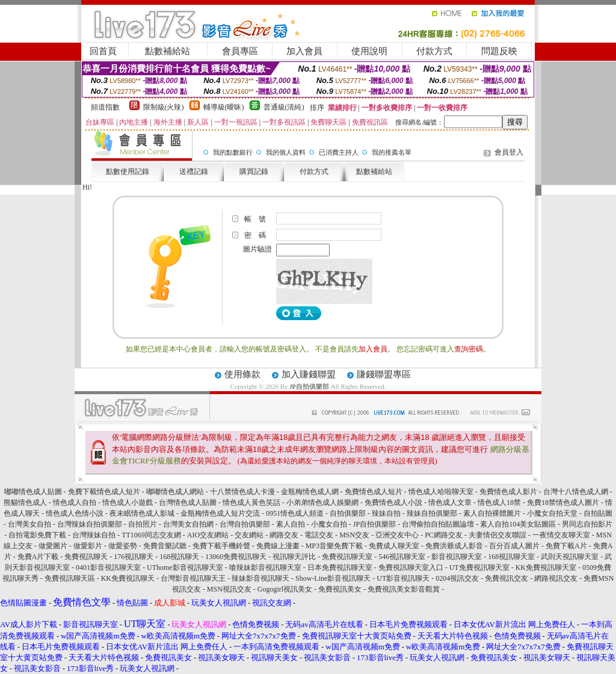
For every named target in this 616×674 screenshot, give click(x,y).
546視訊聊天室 (402, 557)
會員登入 (509, 152)
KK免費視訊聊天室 (546, 567)
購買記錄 (254, 172)
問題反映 (499, 51)
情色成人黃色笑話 (251, 502)
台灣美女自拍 (29, 524)
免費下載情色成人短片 (104, 492)
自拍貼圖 (598, 513)
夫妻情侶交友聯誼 (497, 535)
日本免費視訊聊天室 (340, 567)
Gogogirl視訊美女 (285, 589)
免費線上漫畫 (278, 546)
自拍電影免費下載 (37, 535)
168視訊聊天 (179, 557)
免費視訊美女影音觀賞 (404, 589)
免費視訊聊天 (86, 557)
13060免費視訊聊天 (236, 557)
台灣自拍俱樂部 (245, 524)
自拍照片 (143, 524)
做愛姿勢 (123, 546)
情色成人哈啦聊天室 (441, 492)
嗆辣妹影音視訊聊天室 (265, 567)
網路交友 (284, 535)
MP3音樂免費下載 (334, 546)
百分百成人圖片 (514, 546)
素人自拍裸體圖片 (492, 513)
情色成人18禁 (499, 502)
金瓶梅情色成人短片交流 (220, 513)
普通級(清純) (284, 107)
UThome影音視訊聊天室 (185, 567)
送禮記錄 (194, 172)
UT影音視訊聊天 (403, 578)
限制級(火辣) (164, 107)
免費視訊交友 (507, 578)
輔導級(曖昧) (224, 107)
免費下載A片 (566, 546)
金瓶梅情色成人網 (310, 492)
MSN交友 (354, 535)
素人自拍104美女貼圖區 (518, 524)
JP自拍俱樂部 (309, 386)
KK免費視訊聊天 (128, 578)
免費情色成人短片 (374, 492)
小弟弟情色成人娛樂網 (322, 502)
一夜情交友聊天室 (561, 535)
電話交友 (319, 535)
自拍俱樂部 (348, 513)
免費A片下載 (38, 557)
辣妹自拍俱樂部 (432, 513)
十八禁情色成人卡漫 (242, 492)
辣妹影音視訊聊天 (260, 578)
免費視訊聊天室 (347, 557)
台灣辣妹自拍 (94, 535)
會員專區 (240, 51)
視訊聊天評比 (294, 557)
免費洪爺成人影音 (454, 546)
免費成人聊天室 (394, 546)
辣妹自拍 (386, 513)
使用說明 (369, 51)
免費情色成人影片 (508, 492)
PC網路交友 (444, 535)
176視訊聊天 (134, 557)
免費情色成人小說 (393, 502)
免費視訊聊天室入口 (411, 567)
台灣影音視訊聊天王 (193, 578)
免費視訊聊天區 (70, 578)
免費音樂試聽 (165, 546)
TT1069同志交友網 (151, 535)
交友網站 (249, 535)
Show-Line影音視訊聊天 (333, 578)
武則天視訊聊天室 (570, 557)
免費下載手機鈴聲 (221, 546)
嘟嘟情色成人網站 (175, 492)
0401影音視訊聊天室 (108, 567)
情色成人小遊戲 (128, 502)
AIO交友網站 (208, 535)
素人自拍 (291, 524)
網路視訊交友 (556, 578)
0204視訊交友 (457, 578)
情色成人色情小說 (75, 513)
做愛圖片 (53, 546)
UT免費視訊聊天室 (479, 567)
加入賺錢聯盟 (309, 374)
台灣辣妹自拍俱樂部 (90, 524)
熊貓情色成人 (25, 502)
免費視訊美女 (340, 589)
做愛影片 (88, 546)
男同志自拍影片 (587, 524)
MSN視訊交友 (229, 589)
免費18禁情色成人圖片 (563, 502)
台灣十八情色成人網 (576, 492)
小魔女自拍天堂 (552, 513)
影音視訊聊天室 (457, 557)
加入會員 (304, 51)
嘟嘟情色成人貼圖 (33, 492)
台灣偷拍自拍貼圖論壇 (438, 524)
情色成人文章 (450, 502)
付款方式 (434, 51)
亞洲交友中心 (397, 535)
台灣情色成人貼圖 (188, 502)
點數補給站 (168, 51)
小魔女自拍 (329, 524)
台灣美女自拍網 (188, 524)
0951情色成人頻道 (295, 513)
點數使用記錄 (128, 172)
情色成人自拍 (75, 502)
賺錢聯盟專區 (384, 374)
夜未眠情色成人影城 (142, 513)
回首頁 (103, 51)
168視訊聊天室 (511, 557)
